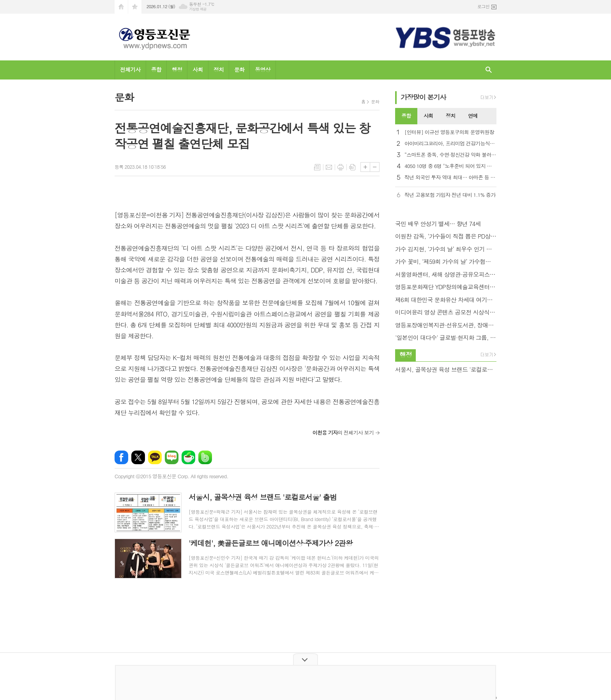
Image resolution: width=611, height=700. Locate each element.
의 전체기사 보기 (343, 432)
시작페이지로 (121, 7)
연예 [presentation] (473, 116)
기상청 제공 (198, 9)
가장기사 (423, 97)
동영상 (262, 69)
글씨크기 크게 (365, 167)
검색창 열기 (489, 70)
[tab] (406, 116)
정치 (219, 69)
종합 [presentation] (406, 116)
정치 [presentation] (450, 116)
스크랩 (352, 167)
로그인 (483, 6)
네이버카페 (188, 457)
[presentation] (490, 116)
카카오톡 (155, 457)
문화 (239, 69)
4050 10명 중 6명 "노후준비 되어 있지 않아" (450, 166)
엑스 (138, 457)
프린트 (341, 167)
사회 (198, 69)
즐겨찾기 (135, 7)
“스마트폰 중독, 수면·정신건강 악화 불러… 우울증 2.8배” (450, 155)
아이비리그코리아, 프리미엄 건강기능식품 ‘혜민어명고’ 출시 (450, 144)
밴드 (205, 457)
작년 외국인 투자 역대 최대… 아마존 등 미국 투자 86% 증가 (450, 178)
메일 (329, 167)
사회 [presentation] (428, 116)
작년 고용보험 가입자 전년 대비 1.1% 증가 (450, 195)
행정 (177, 69)
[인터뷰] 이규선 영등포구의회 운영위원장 (449, 132)
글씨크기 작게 (375, 167)
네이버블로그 (172, 457)
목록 (317, 167)
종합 (156, 69)
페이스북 (121, 457)
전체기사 (130, 69)
